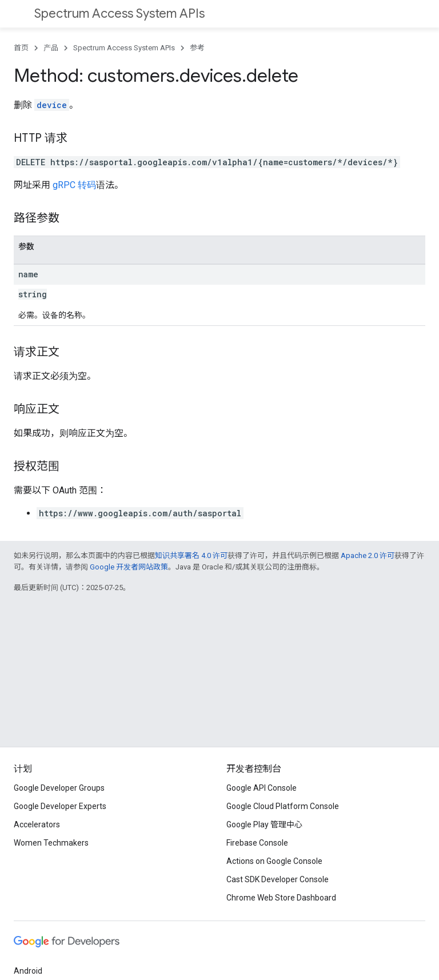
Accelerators (37, 824)
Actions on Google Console (274, 861)
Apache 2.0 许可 (368, 555)
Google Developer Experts (60, 806)
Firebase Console (257, 843)
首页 (21, 48)
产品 (51, 48)
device (52, 105)
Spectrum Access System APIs (119, 13)
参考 (197, 48)
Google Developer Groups (59, 788)
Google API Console (262, 788)
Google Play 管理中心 (264, 824)
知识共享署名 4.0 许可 (191, 555)
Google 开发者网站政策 (129, 567)
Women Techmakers (51, 843)
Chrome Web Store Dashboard (281, 898)
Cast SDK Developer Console (278, 879)
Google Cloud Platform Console (283, 806)
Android (28, 971)
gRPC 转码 (74, 185)
